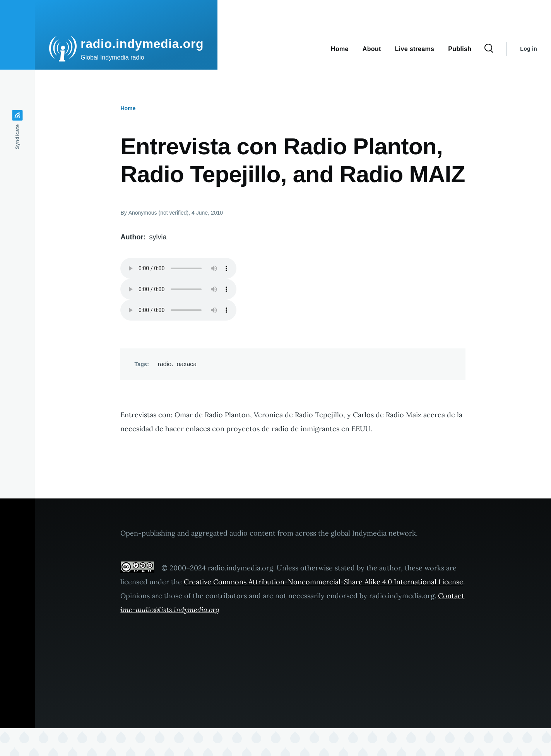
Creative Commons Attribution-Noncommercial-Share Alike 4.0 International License (323, 582)
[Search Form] (489, 49)
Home (128, 108)
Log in (529, 49)
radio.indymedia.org (142, 44)
